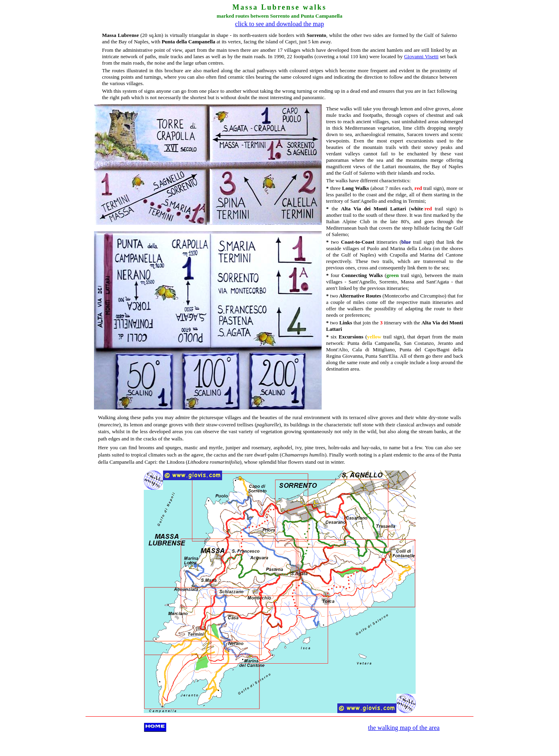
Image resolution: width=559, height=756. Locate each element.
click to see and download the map (279, 24)
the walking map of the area (404, 728)
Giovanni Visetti (421, 56)
